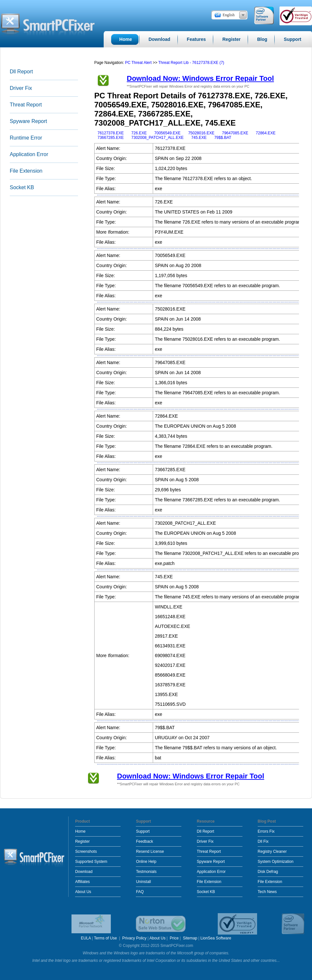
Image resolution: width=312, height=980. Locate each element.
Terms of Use (106, 938)
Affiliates (82, 882)
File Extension (26, 171)
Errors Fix (266, 831)
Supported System (91, 862)
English (229, 15)
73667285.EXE (111, 138)
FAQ (140, 892)
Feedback (144, 841)
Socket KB (22, 187)
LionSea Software (216, 938)
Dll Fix (263, 841)
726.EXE (139, 133)
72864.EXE (266, 133)
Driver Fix (21, 88)
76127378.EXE (111, 133)
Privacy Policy (134, 938)
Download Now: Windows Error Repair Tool (200, 78)
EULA (86, 938)
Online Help (146, 862)
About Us (83, 892)
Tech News (267, 892)
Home (80, 831)
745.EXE (199, 138)
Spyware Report (28, 121)
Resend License (150, 851)
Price (174, 938)
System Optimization (276, 862)
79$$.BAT (223, 138)
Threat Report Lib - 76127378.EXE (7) (191, 63)
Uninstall (143, 882)
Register (82, 841)
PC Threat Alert (138, 63)
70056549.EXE (168, 133)
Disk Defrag (268, 872)
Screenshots (86, 851)
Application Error (29, 154)
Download (84, 872)
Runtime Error (26, 138)
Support (143, 831)
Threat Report (26, 105)
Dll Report (21, 72)
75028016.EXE (201, 133)
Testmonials (146, 872)
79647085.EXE (235, 133)
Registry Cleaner (272, 851)
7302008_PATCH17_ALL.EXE (157, 138)
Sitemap (190, 938)
